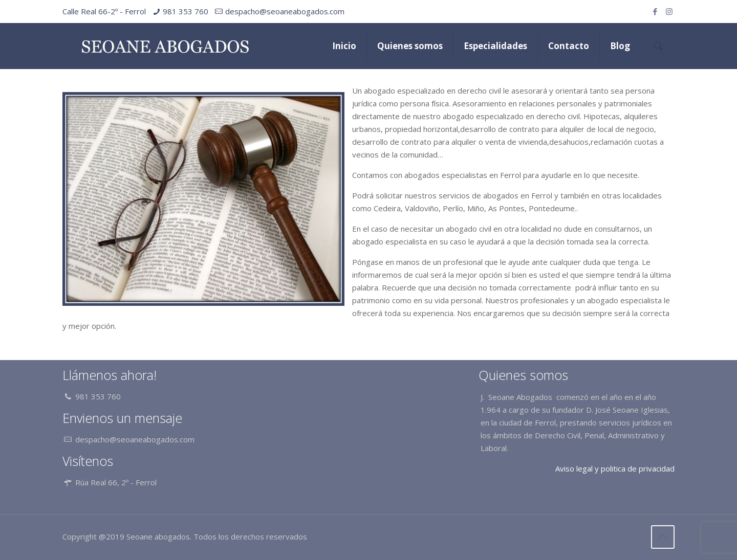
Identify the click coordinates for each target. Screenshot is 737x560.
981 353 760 (186, 11)
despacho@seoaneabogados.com (285, 11)
